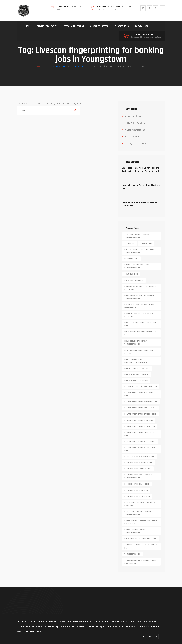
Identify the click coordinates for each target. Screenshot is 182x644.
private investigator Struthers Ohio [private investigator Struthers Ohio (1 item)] (139, 434)
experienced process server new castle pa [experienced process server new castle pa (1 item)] (139, 315)
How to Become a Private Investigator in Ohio (141, 187)
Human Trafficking (133, 116)
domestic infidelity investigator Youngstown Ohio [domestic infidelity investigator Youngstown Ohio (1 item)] (139, 297)
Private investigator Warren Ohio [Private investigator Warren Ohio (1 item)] (140, 441)
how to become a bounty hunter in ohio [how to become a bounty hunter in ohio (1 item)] (140, 324)
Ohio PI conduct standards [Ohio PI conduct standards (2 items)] (137, 368)
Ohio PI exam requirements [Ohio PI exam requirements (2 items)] (136, 375)
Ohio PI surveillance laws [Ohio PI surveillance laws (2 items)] (136, 381)
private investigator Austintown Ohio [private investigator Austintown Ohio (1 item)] (140, 394)
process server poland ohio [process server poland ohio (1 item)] (137, 496)
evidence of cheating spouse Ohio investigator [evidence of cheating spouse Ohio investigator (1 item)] (140, 306)
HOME (28, 26)
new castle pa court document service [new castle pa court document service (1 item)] (139, 352)
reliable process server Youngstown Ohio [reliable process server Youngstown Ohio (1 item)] (135, 531)
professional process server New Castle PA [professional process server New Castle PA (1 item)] (140, 504)
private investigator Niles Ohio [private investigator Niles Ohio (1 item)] (139, 420)
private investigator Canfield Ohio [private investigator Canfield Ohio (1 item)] (140, 414)
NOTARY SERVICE (142, 26)
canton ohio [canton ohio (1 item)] (146, 244)
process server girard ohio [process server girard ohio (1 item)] (137, 484)
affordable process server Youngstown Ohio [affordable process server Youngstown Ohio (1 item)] (137, 236)
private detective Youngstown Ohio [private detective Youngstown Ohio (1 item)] (141, 387)
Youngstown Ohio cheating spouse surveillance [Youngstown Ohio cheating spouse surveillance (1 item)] (140, 562)
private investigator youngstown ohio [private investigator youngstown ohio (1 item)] (140, 449)
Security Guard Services (135, 144)
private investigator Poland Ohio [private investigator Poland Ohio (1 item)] (140, 426)
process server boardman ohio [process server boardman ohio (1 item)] (138, 463)
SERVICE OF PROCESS (99, 26)
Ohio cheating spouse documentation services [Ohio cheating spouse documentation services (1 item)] (136, 361)
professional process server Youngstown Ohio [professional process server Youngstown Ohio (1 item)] (138, 513)
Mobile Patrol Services (135, 123)
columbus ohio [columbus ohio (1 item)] (131, 274)
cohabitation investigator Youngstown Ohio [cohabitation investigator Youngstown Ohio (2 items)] (137, 266)
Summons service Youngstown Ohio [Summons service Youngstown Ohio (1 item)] (140, 539)
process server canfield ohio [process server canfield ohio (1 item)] (138, 469)
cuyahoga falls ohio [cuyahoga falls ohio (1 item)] (134, 280)
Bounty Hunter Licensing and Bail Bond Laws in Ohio (140, 204)
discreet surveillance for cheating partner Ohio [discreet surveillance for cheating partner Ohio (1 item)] (141, 288)
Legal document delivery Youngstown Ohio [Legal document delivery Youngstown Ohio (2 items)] (136, 343)
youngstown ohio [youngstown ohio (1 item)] (132, 554)
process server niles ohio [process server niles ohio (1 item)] (136, 490)
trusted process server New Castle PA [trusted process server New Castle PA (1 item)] (141, 546)
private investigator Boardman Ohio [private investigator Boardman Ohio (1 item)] (141, 402)
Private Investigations (135, 130)
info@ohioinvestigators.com (69, 7)
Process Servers (132, 137)
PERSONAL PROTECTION (74, 26)
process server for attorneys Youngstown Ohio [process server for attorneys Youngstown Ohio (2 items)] (138, 476)
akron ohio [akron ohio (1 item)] (129, 244)
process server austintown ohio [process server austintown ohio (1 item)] (139, 457)
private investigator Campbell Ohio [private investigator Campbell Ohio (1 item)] (141, 408)
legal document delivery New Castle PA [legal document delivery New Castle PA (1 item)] (141, 333)
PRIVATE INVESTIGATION (47, 26)
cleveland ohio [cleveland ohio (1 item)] (131, 259)
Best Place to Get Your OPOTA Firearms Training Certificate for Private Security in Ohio (141, 171)
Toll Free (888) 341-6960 (142, 34)
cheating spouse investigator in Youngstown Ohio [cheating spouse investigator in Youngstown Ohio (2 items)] (139, 251)
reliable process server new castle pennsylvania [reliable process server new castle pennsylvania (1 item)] (141, 522)
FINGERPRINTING (122, 26)
